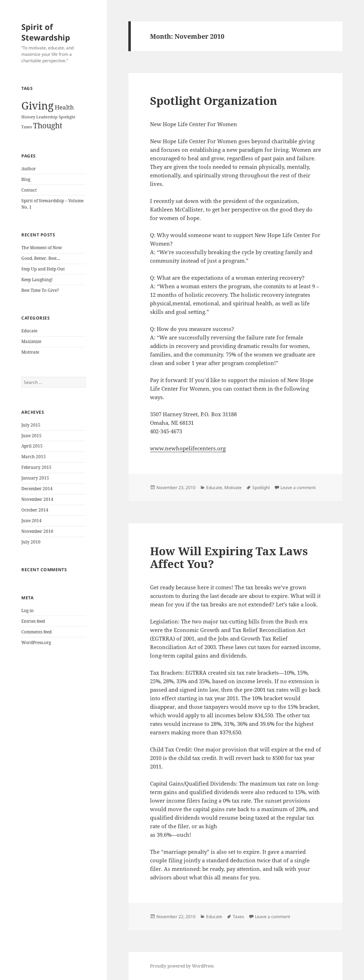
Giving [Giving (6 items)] (38, 106)
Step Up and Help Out (43, 269)
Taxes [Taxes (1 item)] (27, 127)
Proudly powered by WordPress (182, 966)
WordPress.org (36, 642)
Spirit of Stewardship (46, 32)
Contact (29, 190)
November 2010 (37, 531)
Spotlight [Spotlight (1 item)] (67, 117)
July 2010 (31, 542)
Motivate (30, 352)
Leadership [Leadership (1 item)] (47, 117)
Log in (28, 611)
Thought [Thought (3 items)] (48, 125)
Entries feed (33, 621)
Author (29, 169)
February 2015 (36, 467)
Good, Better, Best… (41, 258)
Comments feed (36, 632)
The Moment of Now (42, 248)
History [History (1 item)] (28, 117)
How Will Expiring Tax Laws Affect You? (229, 557)
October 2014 (35, 510)
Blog (26, 179)
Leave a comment (298, 488)
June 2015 (31, 436)
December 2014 (37, 489)
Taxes (239, 917)
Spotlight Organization (214, 101)
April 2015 (32, 446)
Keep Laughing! (37, 280)
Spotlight (261, 488)
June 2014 (31, 521)
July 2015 (31, 425)
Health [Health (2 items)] (64, 107)
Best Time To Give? (40, 290)
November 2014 (37, 499)
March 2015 (34, 457)
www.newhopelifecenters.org (188, 448)
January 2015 (35, 478)
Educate (29, 331)
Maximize (31, 341)
